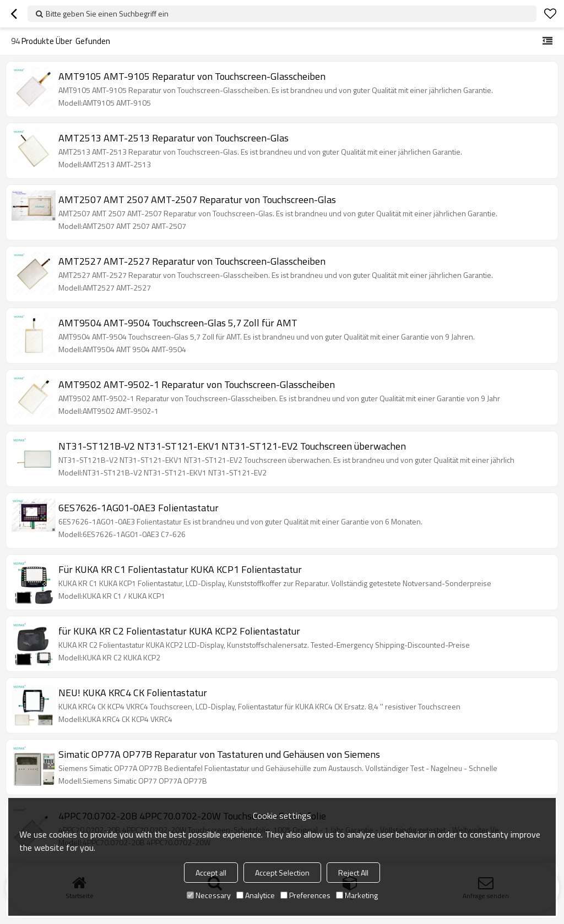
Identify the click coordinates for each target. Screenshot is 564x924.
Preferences (305, 895)
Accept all (211, 873)
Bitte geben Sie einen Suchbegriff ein (107, 13)
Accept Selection (282, 873)
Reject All (353, 873)
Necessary (209, 895)
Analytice (256, 895)
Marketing (357, 895)
